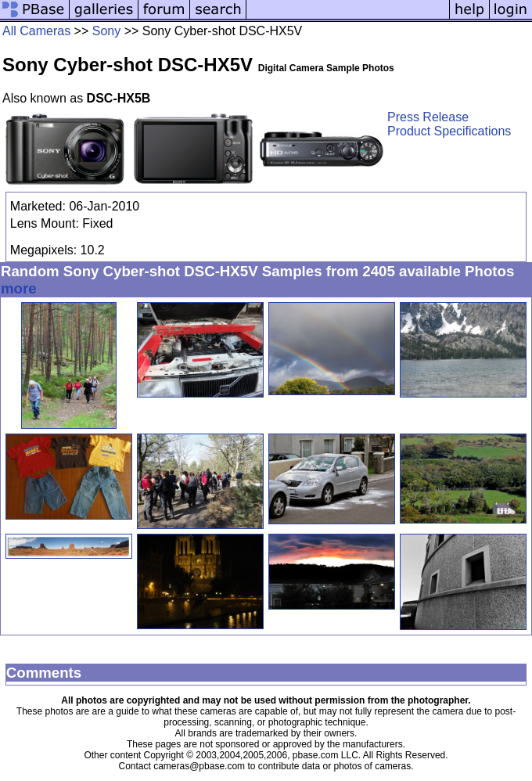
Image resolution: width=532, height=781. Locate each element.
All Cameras (36, 31)
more (19, 288)
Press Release (428, 117)
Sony (106, 31)
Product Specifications (449, 131)
